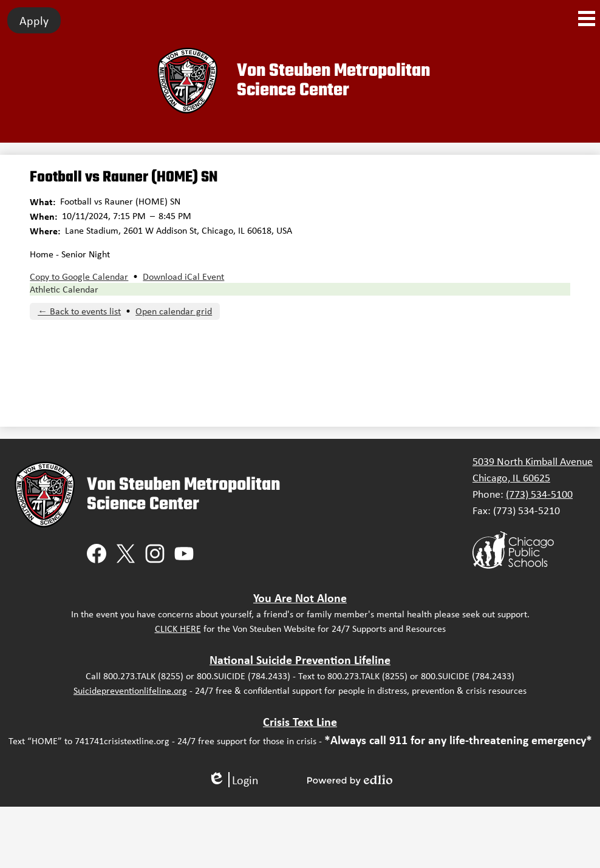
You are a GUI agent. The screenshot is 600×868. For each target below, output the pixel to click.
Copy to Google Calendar (79, 276)
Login (233, 780)
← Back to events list (79, 311)
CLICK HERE (178, 629)
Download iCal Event (183, 276)
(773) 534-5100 (539, 494)
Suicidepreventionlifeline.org (130, 690)
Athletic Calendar (64, 289)
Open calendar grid (174, 311)
